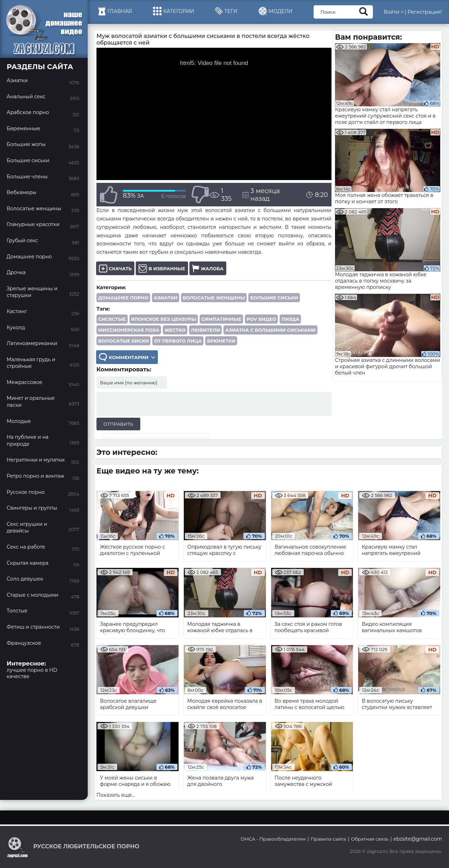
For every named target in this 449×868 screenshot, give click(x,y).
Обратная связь (370, 839)
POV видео (261, 319)
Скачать (115, 268)
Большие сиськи (274, 298)
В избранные (162, 268)
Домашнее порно (123, 298)
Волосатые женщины (214, 298)
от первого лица (178, 341)
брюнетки (221, 341)
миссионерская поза (129, 330)
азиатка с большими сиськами (270, 330)
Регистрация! (425, 12)
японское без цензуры (164, 319)
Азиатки (166, 298)
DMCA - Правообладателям (273, 839)
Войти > (393, 12)
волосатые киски (123, 341)
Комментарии (127, 357)
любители (205, 330)
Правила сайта (329, 839)
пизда (290, 319)
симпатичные (221, 319)
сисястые (112, 319)
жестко (175, 330)
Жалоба (208, 268)
